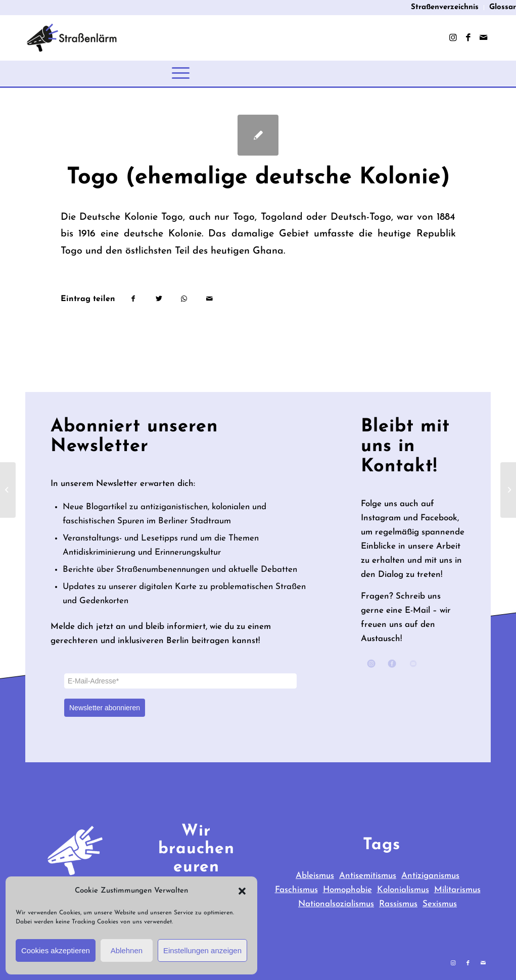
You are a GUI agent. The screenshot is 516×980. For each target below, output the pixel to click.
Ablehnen (127, 950)
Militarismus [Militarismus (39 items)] (457, 890)
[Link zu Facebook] (468, 38)
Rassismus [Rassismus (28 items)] (398, 904)
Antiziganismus (430, 876)
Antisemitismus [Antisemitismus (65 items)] (368, 876)
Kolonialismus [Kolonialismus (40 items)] (403, 890)
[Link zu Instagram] (453, 38)
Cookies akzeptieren (56, 950)
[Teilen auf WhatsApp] (184, 299)
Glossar (503, 7)
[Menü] (181, 73)
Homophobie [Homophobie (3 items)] (347, 890)
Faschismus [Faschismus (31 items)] (296, 890)
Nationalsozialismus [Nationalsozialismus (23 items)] (336, 904)
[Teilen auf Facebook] (133, 299)
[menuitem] (445, 8)
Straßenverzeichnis (445, 7)
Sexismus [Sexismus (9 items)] (440, 904)
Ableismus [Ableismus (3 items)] (315, 876)
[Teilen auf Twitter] (159, 299)
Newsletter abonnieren (105, 708)
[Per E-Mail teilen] (209, 299)
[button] (242, 891)
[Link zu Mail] (483, 38)
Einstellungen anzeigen (202, 950)
